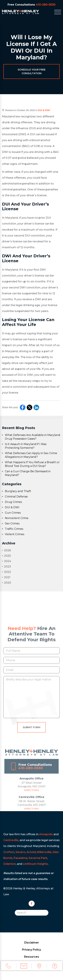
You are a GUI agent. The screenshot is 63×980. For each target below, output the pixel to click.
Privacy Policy (32, 950)
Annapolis (46, 834)
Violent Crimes (15, 534)
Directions (32, 794)
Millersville (44, 852)
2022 (6, 572)
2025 (6, 556)
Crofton (9, 852)
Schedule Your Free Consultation (32, 71)
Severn (20, 852)
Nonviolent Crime (17, 518)
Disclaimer (32, 943)
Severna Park (38, 858)
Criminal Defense (16, 497)
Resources (32, 957)
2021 (6, 577)
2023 (6, 567)
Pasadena (20, 858)
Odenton (10, 864)
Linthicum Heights (35, 864)
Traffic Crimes (14, 529)
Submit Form (32, 731)
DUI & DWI (44, 110)
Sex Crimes (12, 523)
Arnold (31, 852)
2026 (6, 550)
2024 (7, 561)
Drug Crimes (13, 502)
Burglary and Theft (18, 491)
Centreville (11, 840)
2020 (7, 583)
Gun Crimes (13, 513)
